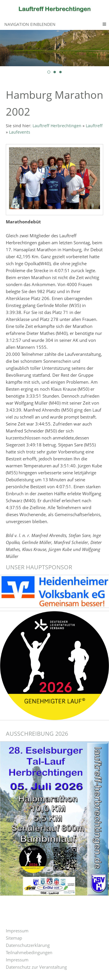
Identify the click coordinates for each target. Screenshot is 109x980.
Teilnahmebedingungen (29, 952)
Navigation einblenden (30, 24)
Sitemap (14, 938)
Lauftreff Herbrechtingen (57, 126)
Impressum (17, 931)
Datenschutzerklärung (28, 945)
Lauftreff (94, 126)
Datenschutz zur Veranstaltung (36, 967)
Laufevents (20, 132)
